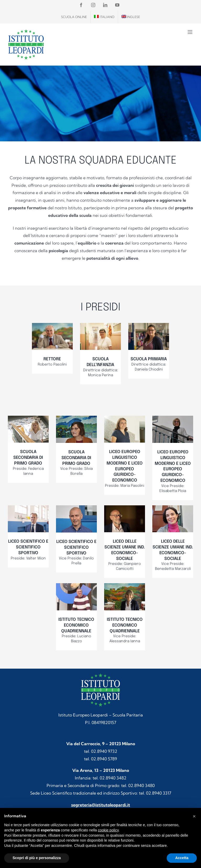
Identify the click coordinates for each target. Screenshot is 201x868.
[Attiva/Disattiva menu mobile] (190, 32)
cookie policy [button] (108, 830)
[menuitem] (104, 17)
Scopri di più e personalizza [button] (37, 858)
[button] (194, 816)
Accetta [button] (182, 858)
